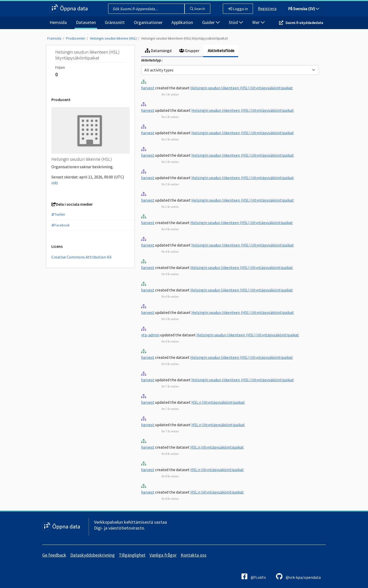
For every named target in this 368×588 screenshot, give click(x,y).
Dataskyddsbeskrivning (93, 555)
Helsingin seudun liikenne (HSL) (113, 38)
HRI (55, 183)
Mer (258, 22)
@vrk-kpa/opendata (298, 576)
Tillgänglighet (132, 555)
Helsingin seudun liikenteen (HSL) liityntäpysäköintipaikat (185, 38)
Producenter (76, 38)
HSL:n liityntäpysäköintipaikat (218, 402)
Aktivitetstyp (151, 60)
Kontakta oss (194, 555)
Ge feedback (54, 555)
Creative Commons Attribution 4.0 (81, 257)
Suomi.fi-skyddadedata (304, 23)
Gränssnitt (115, 22)
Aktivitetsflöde (221, 51)
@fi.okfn (254, 576)
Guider (211, 22)
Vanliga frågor (163, 555)
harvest (148, 88)
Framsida (54, 38)
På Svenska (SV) (304, 9)
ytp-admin (150, 335)
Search (197, 9)
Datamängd (158, 51)
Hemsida (58, 22)
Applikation (182, 22)
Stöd (236, 22)
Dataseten (86, 22)
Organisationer (148, 22)
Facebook (61, 225)
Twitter (58, 214)
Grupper (189, 51)
